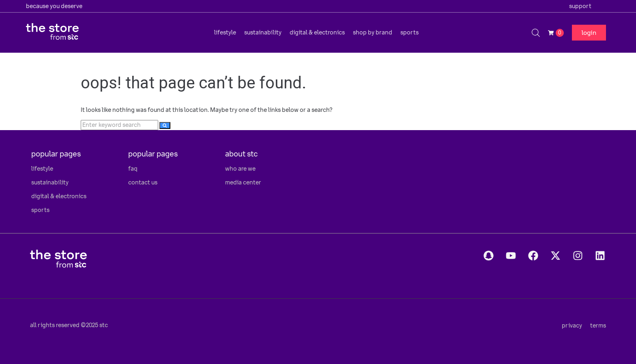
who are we (240, 169)
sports (40, 210)
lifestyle (42, 169)
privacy (572, 325)
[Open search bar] (536, 33)
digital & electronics (59, 196)
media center (243, 182)
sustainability (50, 182)
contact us (143, 182)
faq (133, 169)
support (580, 6)
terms (598, 325)
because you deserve (54, 6)
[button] (225, 32)
